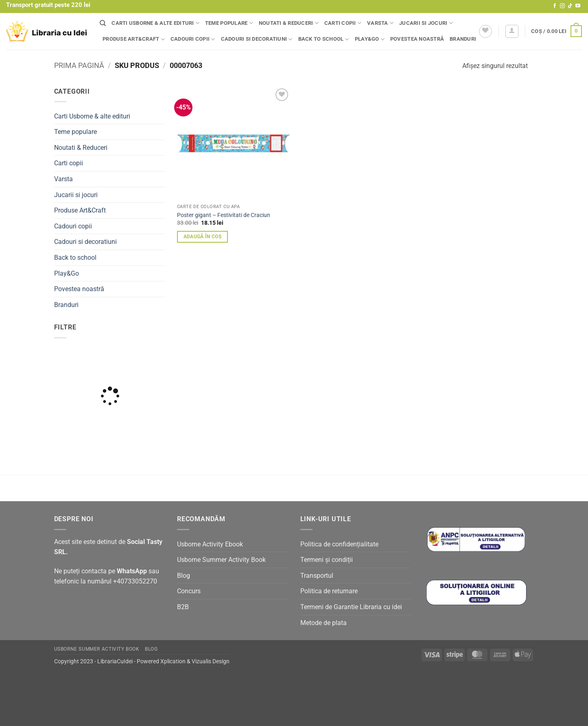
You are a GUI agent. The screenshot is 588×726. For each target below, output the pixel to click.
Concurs (189, 591)
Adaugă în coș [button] (203, 237)
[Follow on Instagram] (562, 6)
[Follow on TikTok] (570, 6)
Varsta (380, 23)
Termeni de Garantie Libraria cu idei (351, 607)
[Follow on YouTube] (578, 6)
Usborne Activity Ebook (210, 544)
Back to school (324, 39)
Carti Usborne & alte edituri (155, 23)
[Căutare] (103, 23)
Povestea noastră (417, 39)
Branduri (463, 39)
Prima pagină (79, 65)
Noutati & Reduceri (289, 23)
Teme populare (229, 23)
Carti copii (343, 23)
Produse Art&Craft (134, 39)
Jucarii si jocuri (426, 23)
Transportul (317, 576)
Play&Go (370, 39)
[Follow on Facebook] (555, 6)
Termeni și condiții (327, 560)
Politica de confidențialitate (339, 544)
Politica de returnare (329, 591)
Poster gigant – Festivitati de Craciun (224, 215)
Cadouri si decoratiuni (257, 39)
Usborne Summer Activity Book (221, 560)
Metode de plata (324, 623)
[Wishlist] (485, 31)
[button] (512, 31)
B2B (183, 607)
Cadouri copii (193, 39)
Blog (184, 576)
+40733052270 (135, 581)
